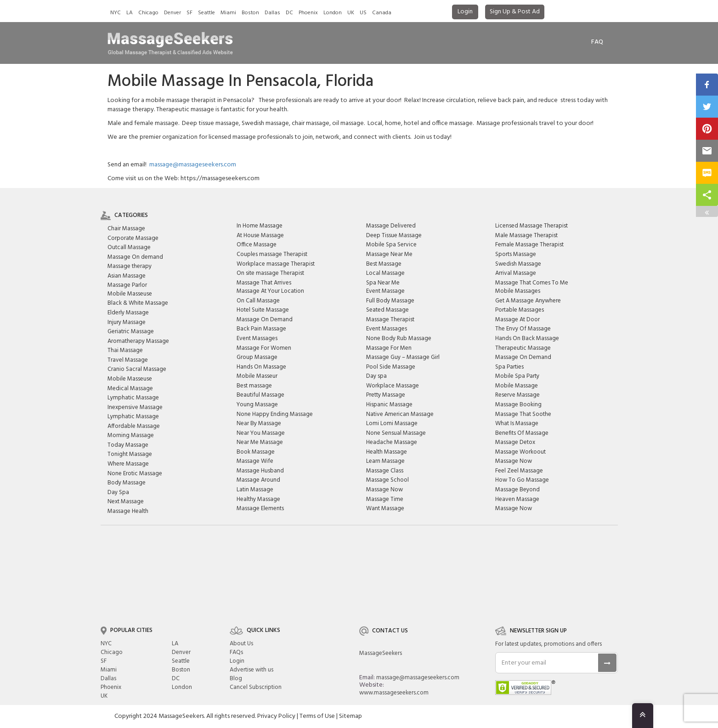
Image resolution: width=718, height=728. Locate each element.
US (363, 13)
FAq (597, 42)
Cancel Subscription (256, 687)
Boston (250, 13)
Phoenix (308, 13)
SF (189, 13)
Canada (382, 13)
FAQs (236, 652)
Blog (236, 679)
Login (465, 12)
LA (130, 13)
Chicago (148, 13)
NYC (116, 13)
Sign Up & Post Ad (515, 12)
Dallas (272, 13)
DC (289, 13)
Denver (172, 13)
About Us (241, 644)
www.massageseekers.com (394, 693)
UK (351, 13)
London (333, 13)
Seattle (206, 13)
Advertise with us (252, 670)
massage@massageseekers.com (193, 165)
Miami (228, 13)
